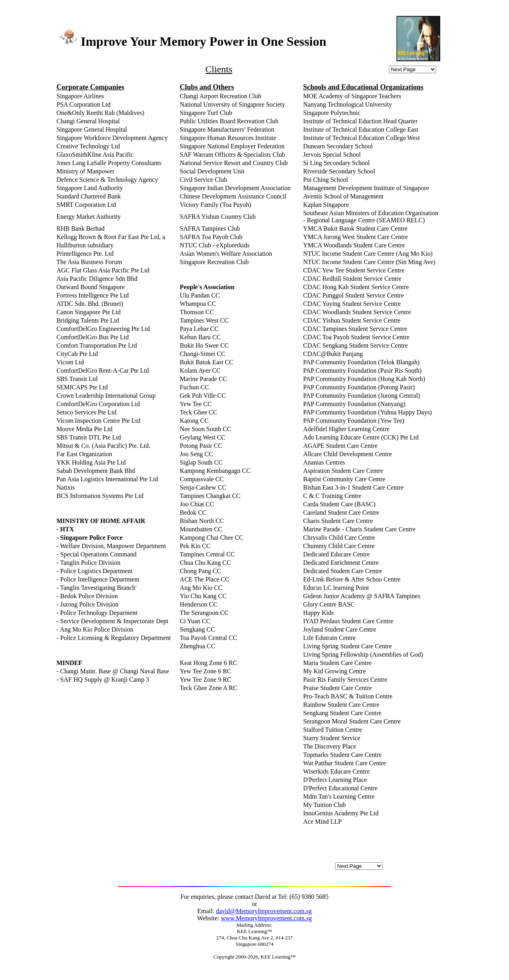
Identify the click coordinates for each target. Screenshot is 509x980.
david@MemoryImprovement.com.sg (264, 911)
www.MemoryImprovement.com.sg (266, 918)
